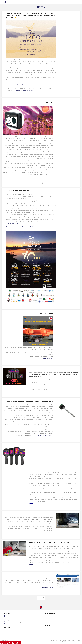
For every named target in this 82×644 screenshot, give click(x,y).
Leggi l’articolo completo (48, 358)
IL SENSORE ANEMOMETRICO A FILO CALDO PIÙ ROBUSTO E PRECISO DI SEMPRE (30, 401)
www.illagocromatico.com (21, 225)
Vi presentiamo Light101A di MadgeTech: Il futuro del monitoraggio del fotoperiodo (30, 102)
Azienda (6, 630)
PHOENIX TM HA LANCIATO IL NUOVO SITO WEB (40, 575)
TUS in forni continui (46, 313)
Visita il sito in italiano (48, 588)
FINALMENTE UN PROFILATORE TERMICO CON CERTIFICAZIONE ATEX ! (49, 543)
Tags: (45, 183)
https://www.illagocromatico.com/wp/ (25, 90)
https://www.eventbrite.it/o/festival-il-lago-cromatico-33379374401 (21, 227)
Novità (47, 616)
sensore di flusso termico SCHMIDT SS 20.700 (43, 435)
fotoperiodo (51, 183)
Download (51, 178)
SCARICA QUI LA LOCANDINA (12, 223)
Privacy (6, 634)
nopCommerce (9, 640)
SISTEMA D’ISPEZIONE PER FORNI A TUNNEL (41, 514)
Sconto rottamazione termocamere (41, 369)
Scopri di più (50, 532)
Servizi (47, 622)
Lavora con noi (49, 630)
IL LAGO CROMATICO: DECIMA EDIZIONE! (18, 191)
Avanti (44, 598)
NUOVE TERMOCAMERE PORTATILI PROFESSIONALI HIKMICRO (47, 446)
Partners (6, 632)
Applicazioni (48, 620)
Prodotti (47, 618)
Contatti (47, 628)
